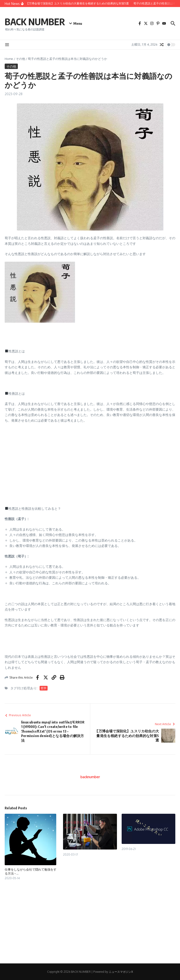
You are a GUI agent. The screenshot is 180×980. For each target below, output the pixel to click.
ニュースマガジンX (121, 972)
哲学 (44, 688)
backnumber (90, 777)
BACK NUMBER (35, 22)
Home (9, 59)
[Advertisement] (90, 461)
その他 (21, 59)
